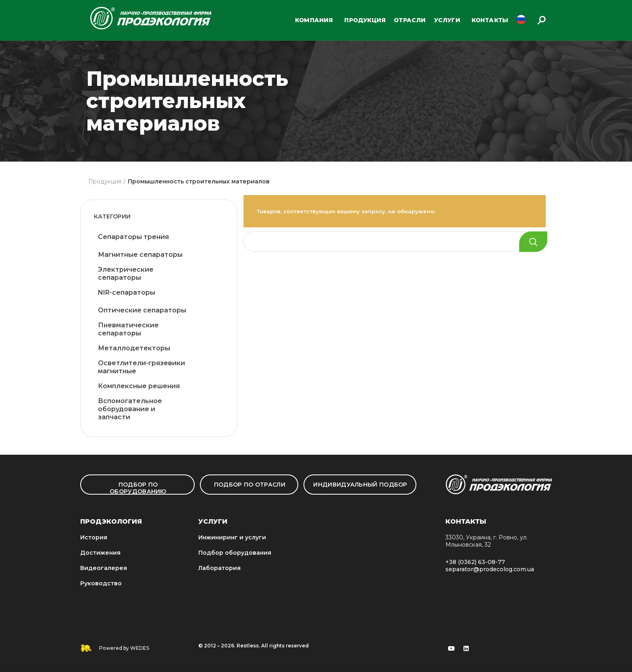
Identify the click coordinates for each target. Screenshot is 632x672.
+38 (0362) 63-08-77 (475, 562)
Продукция (105, 181)
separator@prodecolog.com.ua (490, 569)
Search (533, 242)
